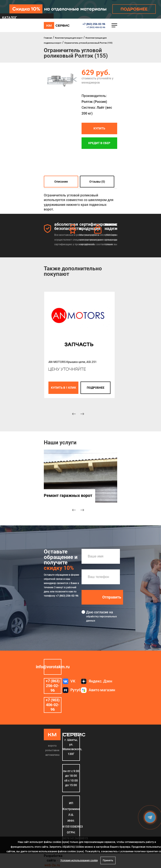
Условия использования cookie (79, 860)
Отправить (112, 597)
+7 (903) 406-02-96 (96, 27)
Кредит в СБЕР (99, 143)
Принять (108, 860)
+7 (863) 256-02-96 (94, 24)
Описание (61, 182)
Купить (99, 129)
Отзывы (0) (97, 182)
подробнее (96, 388)
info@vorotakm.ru (53, 667)
